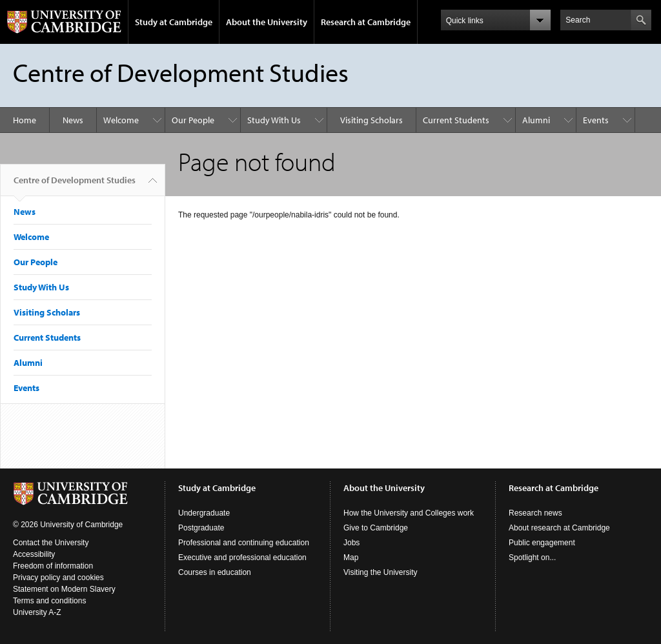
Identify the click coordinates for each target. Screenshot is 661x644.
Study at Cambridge (174, 22)
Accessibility (34, 554)
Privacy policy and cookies (58, 578)
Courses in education (215, 572)
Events (596, 120)
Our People (193, 120)
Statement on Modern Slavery (64, 589)
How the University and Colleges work (409, 513)
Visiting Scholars (371, 120)
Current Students (456, 120)
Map (351, 558)
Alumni (536, 120)
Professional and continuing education (244, 543)
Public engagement (542, 543)
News (73, 120)
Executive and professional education (242, 558)
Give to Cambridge (376, 528)
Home (25, 120)
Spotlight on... (532, 558)
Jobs (351, 543)
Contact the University (51, 543)
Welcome (121, 120)
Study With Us (274, 120)
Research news (535, 513)
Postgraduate (201, 528)
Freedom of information (53, 566)
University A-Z (37, 612)
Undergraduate (204, 513)
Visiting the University (381, 572)
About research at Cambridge (559, 528)
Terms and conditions (49, 601)
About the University (267, 22)
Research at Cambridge (366, 22)
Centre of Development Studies (75, 185)
